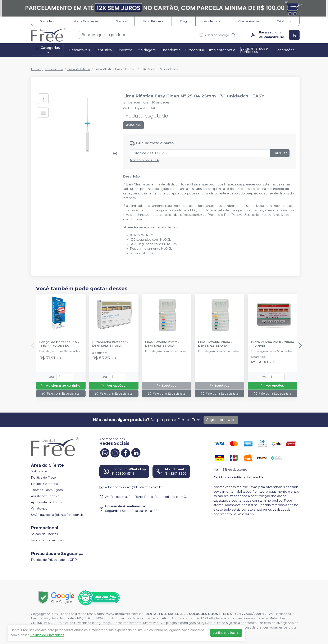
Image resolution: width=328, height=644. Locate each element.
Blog (184, 21)
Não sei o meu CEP (145, 160)
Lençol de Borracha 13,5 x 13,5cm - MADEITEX (59, 344)
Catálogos (284, 21)
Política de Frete (43, 478)
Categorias (47, 50)
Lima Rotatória (79, 69)
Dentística (103, 50)
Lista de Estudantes (85, 21)
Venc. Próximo (153, 21)
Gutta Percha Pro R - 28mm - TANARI (272, 344)
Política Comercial (45, 484)
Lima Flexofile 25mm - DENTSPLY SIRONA (162, 344)
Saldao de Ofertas (44, 534)
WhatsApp (39, 509)
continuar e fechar (226, 633)
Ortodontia (195, 50)
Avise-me (133, 125)
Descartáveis (79, 50)
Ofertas (121, 21)
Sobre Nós (47, 21)
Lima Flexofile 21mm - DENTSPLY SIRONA (215, 344)
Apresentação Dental (47, 502)
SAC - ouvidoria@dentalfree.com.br (58, 515)
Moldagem (147, 50)
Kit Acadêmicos (249, 21)
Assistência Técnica (45, 496)
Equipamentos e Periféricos (254, 50)
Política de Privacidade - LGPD (54, 560)
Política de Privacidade (47, 635)
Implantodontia (222, 50)
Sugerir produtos (221, 420)
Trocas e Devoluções (47, 490)
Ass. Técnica (212, 21)
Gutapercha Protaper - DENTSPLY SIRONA (110, 344)
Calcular (280, 153)
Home (36, 69)
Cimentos (125, 50)
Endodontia (170, 50)
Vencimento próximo (47, 540)
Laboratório (285, 50)
